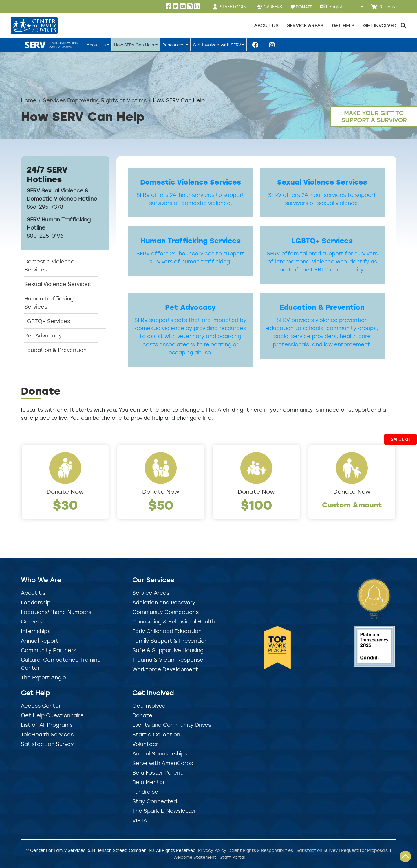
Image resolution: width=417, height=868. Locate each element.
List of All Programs (47, 725)
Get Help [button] (343, 25)
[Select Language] (346, 7)
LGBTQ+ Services (47, 321)
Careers (32, 621)
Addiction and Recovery (164, 602)
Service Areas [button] (305, 25)
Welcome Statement (195, 857)
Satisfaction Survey (47, 744)
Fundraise (145, 792)
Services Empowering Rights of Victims (95, 100)
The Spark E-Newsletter (164, 811)
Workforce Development (165, 669)
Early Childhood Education (167, 631)
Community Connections (165, 612)
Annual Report (40, 641)
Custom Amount (352, 505)
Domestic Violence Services (49, 265)
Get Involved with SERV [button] (217, 45)
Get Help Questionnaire (52, 715)
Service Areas (151, 593)
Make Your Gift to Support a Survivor (374, 116)
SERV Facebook (255, 45)
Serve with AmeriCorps (163, 763)
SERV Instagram (272, 45)
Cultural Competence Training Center (61, 664)
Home (29, 100)
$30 (65, 505)
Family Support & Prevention (170, 641)
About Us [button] (266, 25)
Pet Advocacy (43, 335)
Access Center (41, 706)
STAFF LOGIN (233, 7)
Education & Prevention (55, 350)
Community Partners (49, 650)
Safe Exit (400, 439)
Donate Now (65, 492)
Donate (142, 715)
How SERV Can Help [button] (134, 45)
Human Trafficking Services (49, 302)
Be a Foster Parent (158, 772)
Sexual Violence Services (57, 284)
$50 (161, 505)
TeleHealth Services (47, 734)
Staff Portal (232, 857)
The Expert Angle (43, 677)
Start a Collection (156, 734)
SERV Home (52, 45)
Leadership (36, 602)
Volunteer (145, 744)
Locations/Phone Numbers (56, 612)
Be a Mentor (149, 782)
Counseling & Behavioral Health (174, 621)
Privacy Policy (212, 850)
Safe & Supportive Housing (168, 650)
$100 (256, 505)
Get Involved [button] (380, 25)
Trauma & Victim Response (168, 660)
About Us (33, 593)
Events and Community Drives (172, 725)
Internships (36, 631)
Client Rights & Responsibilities (261, 850)
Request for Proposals (364, 850)
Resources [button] (173, 45)
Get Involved (149, 706)
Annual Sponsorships (160, 753)
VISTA (140, 820)
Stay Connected (155, 801)
